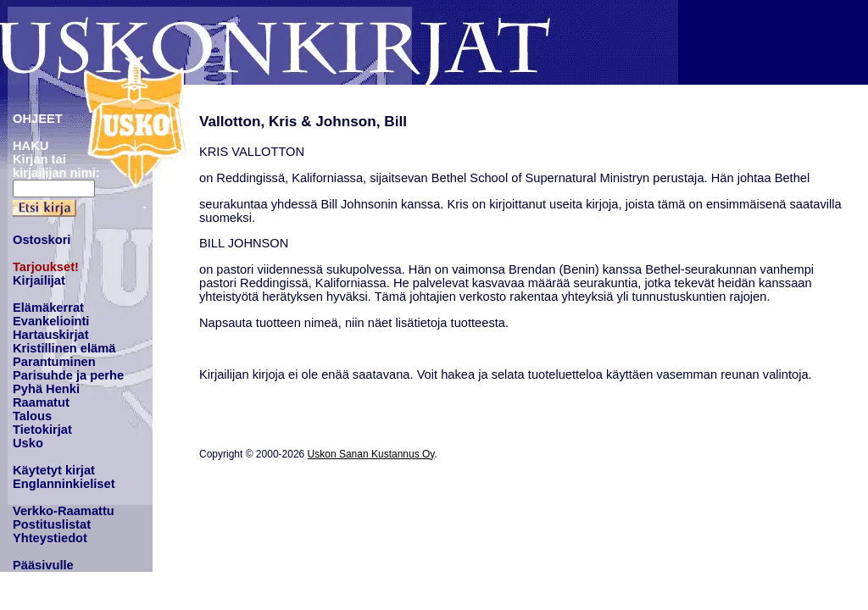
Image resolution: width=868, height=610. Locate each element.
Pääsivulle (43, 565)
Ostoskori (42, 240)
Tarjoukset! (46, 267)
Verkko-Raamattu (64, 511)
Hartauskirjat (51, 335)
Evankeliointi (51, 321)
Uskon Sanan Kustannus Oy (371, 454)
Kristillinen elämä (64, 348)
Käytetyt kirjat (54, 470)
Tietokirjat (42, 430)
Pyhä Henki (46, 389)
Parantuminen (54, 362)
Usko (28, 443)
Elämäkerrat (48, 308)
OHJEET (38, 119)
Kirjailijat (39, 280)
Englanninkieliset (64, 484)
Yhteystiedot (50, 538)
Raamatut (41, 402)
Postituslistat (52, 524)
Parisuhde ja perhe (68, 375)
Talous (32, 416)
